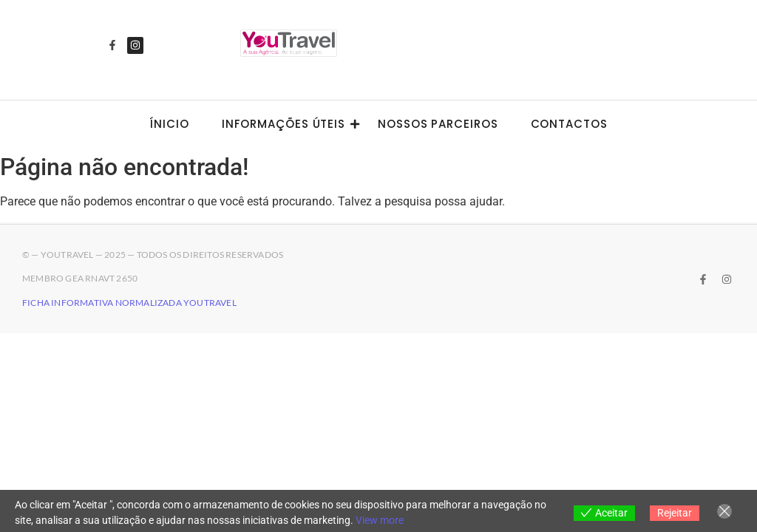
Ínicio (169, 124)
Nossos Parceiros (438, 124)
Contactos (569, 124)
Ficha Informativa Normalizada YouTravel (129, 303)
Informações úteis (288, 124)
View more (380, 520)
